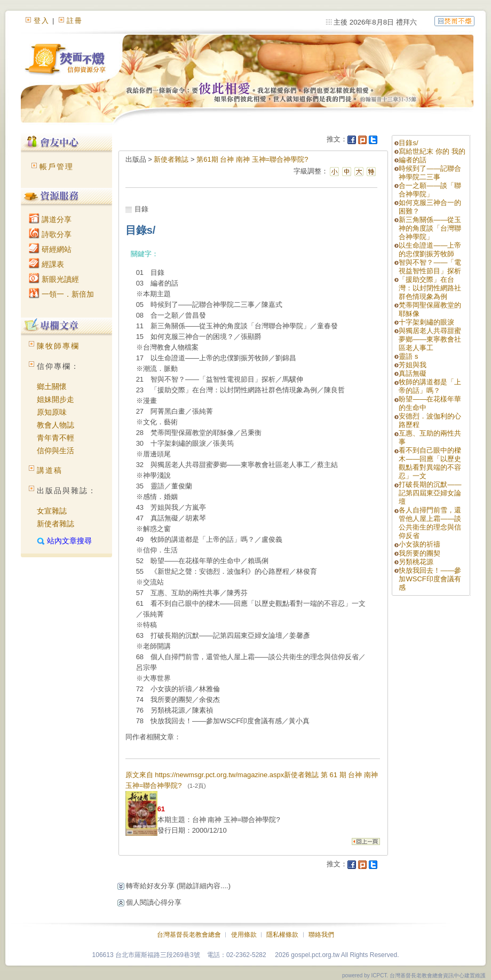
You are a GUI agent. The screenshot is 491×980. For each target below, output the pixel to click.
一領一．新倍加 (61, 294)
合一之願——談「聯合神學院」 (430, 190)
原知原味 (52, 412)
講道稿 (50, 470)
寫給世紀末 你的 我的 (432, 151)
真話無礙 (413, 373)
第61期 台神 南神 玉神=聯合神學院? (252, 159)
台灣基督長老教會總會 (189, 935)
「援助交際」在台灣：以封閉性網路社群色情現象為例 (430, 288)
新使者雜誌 (56, 524)
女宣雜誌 (52, 511)
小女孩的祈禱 (419, 544)
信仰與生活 (56, 451)
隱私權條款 (282, 935)
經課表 (46, 264)
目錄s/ (408, 143)
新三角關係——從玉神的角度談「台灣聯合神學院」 (430, 228)
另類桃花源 (416, 562)
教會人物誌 (56, 425)
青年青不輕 (56, 438)
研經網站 (50, 249)
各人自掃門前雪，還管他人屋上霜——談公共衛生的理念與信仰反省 (430, 523)
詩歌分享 (50, 234)
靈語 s (408, 356)
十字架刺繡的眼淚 (426, 322)
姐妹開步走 (56, 399)
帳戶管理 (57, 167)
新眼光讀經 (54, 279)
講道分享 (50, 219)
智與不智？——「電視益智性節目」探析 (430, 267)
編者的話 (413, 160)
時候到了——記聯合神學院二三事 (430, 173)
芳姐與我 (413, 365)
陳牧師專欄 (58, 346)
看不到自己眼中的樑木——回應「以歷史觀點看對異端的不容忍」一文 (430, 463)
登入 (42, 21)
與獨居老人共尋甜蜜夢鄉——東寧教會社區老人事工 (430, 339)
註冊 (75, 21)
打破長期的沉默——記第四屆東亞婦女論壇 (430, 493)
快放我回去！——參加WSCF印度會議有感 (430, 579)
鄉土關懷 (52, 386)
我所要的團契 (419, 553)
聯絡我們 (321, 935)
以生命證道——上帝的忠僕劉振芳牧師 (430, 250)
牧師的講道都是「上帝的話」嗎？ (430, 386)
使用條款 (244, 935)
